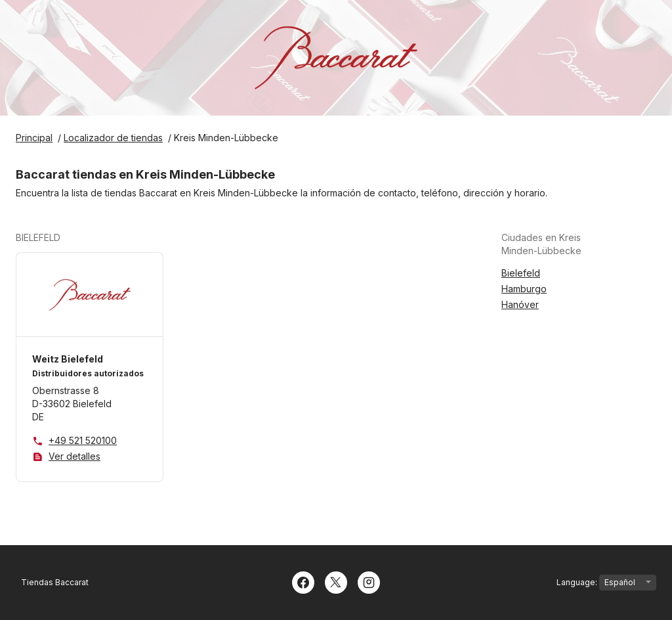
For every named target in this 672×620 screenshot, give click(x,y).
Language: (606, 583)
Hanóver (520, 304)
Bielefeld (521, 273)
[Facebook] (303, 581)
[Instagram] (369, 581)
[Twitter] (336, 581)
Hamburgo (524, 289)
